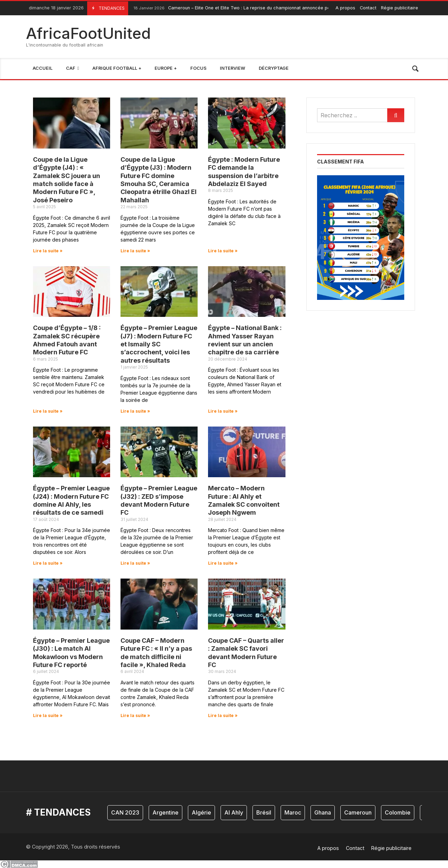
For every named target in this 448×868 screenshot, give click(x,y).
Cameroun (358, 812)
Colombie (398, 812)
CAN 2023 (125, 812)
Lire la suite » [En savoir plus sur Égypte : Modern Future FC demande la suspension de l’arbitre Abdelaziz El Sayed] (223, 251)
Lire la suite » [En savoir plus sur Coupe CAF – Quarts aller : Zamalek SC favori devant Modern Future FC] (223, 715)
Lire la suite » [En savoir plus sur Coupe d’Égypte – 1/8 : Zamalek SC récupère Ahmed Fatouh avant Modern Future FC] (48, 411)
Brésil (264, 812)
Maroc (293, 812)
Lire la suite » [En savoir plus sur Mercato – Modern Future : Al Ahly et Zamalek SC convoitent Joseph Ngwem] (223, 563)
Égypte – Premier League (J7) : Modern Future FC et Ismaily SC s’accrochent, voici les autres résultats (159, 344)
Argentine (165, 812)
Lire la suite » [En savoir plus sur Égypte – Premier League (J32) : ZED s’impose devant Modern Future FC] (135, 563)
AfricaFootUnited (88, 33)
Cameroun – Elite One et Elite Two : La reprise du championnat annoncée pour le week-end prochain (257, 8)
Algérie (201, 812)
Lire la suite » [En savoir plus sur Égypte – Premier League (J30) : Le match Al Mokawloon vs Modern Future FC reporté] (48, 715)
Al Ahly (234, 812)
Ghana (323, 812)
